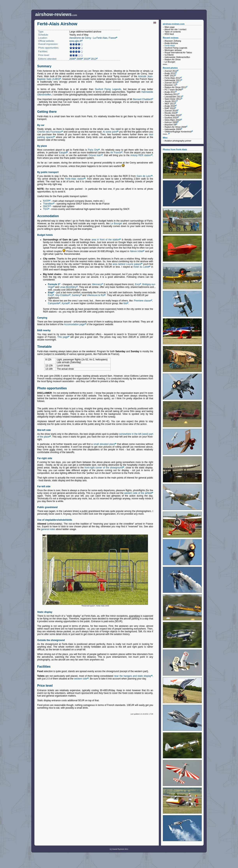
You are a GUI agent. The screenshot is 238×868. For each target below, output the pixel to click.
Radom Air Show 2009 (175, 127)
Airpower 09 (170, 125)
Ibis (125, 303)
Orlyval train (95, 155)
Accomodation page (74, 324)
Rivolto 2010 (171, 113)
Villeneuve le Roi (96, 295)
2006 (72, 59)
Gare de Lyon (144, 176)
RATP (46, 201)
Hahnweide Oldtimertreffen (177, 57)
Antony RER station (141, 155)
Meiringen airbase (173, 50)
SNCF (46, 206)
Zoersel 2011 (171, 83)
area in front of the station (106, 240)
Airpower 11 (170, 85)
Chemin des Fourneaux (49, 132)
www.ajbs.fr (75, 41)
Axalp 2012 (170, 73)
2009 (79, 59)
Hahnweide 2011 (173, 80)
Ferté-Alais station (74, 179)
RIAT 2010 (170, 108)
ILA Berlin (169, 55)
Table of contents (173, 32)
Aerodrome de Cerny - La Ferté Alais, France (93, 38)
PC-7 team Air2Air (173, 90)
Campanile (53, 303)
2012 (94, 59)
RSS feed (169, 34)
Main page (170, 27)
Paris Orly (93, 150)
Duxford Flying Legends (108, 89)
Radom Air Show (173, 59)
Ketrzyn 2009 (171, 122)
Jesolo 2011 (170, 101)
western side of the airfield (138, 493)
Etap (50, 293)
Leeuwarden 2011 (173, 97)
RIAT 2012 (170, 76)
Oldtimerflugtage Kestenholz (178, 132)
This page (63, 337)
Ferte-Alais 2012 (172, 78)
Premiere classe (142, 301)
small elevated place (104, 444)
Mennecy (97, 284)
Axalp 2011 (170, 92)
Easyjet (63, 153)
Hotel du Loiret (141, 267)
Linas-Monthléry (68, 287)
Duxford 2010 (171, 118)
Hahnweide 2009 (173, 129)
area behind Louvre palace (127, 264)
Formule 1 (53, 284)
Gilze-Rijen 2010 (172, 120)
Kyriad (65, 303)
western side (81, 679)
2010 (86, 59)
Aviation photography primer (178, 141)
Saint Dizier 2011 (173, 99)
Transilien (48, 204)
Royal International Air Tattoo (178, 52)
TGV (45, 209)
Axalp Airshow (171, 43)
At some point (110, 132)
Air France (116, 153)
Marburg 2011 (171, 94)
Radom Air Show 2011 (175, 87)
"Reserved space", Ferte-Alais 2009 (95, 571)
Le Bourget (116, 224)
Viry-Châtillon (62, 295)
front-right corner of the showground (104, 468)
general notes (48, 529)
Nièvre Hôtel (136, 251)
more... (166, 64)
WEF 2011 (170, 104)
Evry (137, 284)
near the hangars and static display (132, 676)
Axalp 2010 (170, 106)
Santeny (76, 295)
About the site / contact (175, 29)
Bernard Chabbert (142, 99)
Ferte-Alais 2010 (172, 115)
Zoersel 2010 (171, 111)
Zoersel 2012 (171, 71)
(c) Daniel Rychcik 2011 (119, 849)
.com (56, 14)
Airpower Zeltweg (173, 41)
